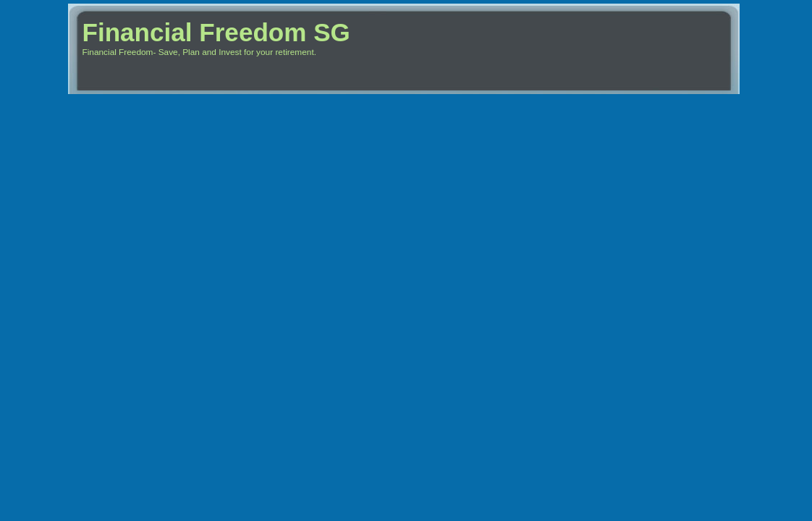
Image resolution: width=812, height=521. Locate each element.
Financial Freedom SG (216, 32)
